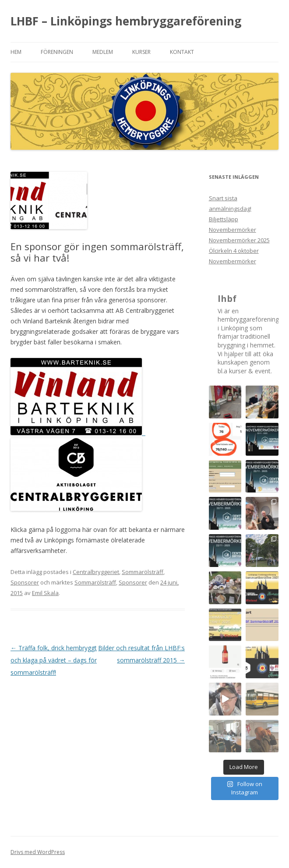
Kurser (141, 52)
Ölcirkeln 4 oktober (234, 251)
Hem (16, 52)
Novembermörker (233, 261)
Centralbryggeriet (96, 572)
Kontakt (182, 52)
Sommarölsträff (143, 572)
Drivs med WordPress (38, 852)
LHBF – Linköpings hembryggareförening (126, 21)
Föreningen (57, 52)
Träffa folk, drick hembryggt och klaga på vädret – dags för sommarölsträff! (54, 660)
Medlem (103, 52)
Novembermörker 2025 (239, 240)
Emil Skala (45, 593)
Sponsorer (25, 582)
